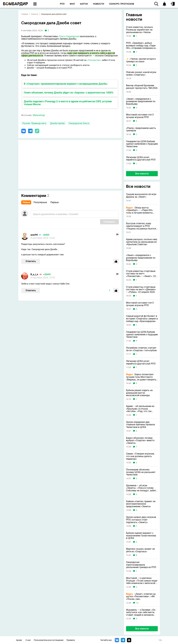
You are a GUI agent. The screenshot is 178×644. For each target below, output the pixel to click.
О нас (28, 640)
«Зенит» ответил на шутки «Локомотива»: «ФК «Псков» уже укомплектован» (141, 597)
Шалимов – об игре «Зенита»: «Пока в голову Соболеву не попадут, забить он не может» (142, 488)
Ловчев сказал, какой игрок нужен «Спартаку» (141, 73)
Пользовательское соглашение (49, 640)
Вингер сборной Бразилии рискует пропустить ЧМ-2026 (142, 87)
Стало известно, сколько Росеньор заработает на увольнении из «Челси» (139, 30)
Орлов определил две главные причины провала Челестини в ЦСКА (140, 425)
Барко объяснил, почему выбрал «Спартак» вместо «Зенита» (140, 441)
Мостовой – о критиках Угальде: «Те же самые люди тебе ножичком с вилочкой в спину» (142, 581)
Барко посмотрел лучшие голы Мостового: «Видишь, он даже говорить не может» (141, 377)
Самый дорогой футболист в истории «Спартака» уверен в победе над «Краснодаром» (142, 319)
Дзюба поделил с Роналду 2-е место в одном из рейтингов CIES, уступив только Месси (68, 103)
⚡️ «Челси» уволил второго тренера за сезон (141, 60)
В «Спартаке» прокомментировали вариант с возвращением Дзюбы (66, 84)
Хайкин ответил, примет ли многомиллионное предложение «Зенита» (141, 504)
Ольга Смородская (69, 36)
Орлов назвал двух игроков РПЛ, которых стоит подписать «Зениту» (141, 520)
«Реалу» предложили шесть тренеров (141, 129)
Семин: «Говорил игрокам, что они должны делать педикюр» (140, 456)
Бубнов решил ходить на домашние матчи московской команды (139, 393)
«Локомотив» (94, 60)
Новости (35, 14)
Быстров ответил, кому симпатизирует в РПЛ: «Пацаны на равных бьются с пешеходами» (142, 226)
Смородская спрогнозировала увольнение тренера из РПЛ (141, 565)
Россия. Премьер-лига (34, 123)
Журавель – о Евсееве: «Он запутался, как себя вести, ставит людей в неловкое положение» (141, 612)
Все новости (142, 174)
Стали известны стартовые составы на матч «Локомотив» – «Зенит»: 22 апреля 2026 (141, 274)
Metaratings (39, 115)
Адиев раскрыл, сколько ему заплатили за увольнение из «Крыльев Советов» (142, 242)
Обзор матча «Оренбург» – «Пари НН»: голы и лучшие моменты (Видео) (140, 210)
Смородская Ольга (79, 123)
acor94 (34, 235)
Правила (71, 640)
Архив (19, 640)
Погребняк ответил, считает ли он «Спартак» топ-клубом (141, 349)
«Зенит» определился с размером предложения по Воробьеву (141, 101)
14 (137, 603)
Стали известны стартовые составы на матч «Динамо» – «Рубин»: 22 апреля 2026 (141, 290)
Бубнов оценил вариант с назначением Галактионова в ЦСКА (141, 536)
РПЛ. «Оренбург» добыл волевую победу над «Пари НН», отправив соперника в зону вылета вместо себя (141, 46)
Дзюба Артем (57, 123)
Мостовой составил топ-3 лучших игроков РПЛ (140, 116)
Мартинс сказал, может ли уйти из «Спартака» (140, 550)
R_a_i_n (34, 274)
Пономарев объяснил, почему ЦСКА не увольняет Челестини (141, 472)
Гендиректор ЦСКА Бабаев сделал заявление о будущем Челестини (142, 144)
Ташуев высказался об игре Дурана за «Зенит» (141, 196)
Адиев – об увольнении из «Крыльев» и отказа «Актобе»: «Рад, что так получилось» (140, 409)
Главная (25, 14)
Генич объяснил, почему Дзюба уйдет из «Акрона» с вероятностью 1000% (69, 93)
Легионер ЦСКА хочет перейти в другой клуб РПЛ (141, 159)
